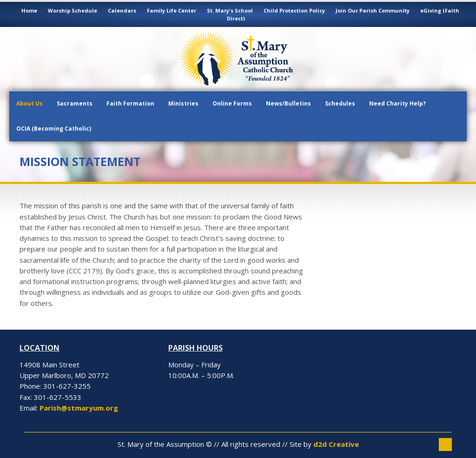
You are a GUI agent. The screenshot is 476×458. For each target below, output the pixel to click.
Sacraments (75, 103)
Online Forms (232, 103)
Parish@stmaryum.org (79, 408)
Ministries (183, 103)
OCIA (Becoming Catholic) (54, 129)
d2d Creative (336, 444)
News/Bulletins (288, 103)
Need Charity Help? (397, 103)
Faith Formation (130, 103)
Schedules (340, 103)
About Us (30, 103)
